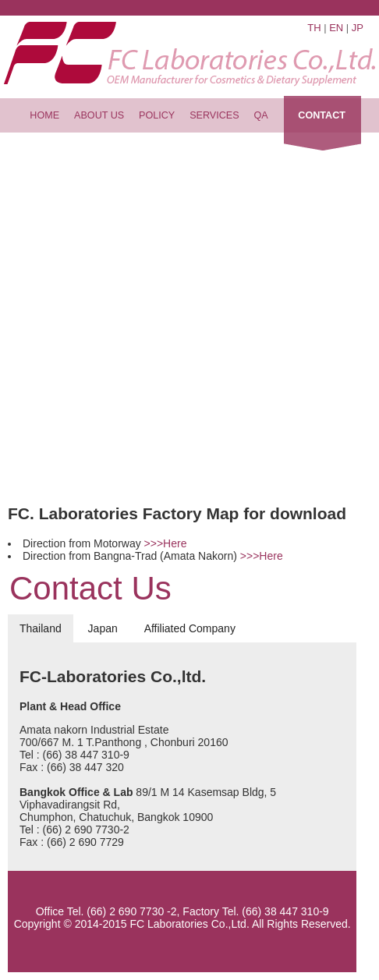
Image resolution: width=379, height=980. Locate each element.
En (336, 28)
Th (314, 28)
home (44, 115)
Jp (358, 28)
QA (261, 115)
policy (157, 115)
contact (322, 115)
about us (99, 115)
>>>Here (166, 543)
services (214, 115)
